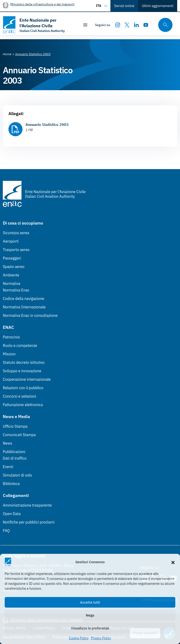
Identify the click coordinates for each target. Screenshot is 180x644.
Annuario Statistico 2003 (47, 124)
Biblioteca (11, 484)
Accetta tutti (90, 602)
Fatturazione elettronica (23, 405)
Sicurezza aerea (16, 233)
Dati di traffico (15, 458)
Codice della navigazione (23, 299)
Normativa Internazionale (24, 307)
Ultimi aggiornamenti (158, 6)
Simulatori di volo (17, 475)
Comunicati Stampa (19, 435)
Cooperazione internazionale (27, 379)
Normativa (12, 283)
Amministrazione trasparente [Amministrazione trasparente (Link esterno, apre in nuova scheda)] (27, 505)
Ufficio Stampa (15, 426)
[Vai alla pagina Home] (7, 54)
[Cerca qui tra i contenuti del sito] (164, 25)
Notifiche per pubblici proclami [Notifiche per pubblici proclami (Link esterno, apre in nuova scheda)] (29, 522)
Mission (9, 354)
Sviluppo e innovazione (22, 371)
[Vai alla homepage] (39, 25)
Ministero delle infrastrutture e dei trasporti (42, 4)
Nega (90, 615)
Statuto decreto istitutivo (24, 362)
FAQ (6, 531)
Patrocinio (11, 337)
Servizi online (124, 6)
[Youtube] (146, 25)
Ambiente (11, 275)
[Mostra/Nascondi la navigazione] (85, 25)
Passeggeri (12, 258)
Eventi (8, 467)
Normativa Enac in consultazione (30, 315)
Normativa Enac (16, 290)
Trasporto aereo (16, 250)
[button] (173, 562)
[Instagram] (118, 25)
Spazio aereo (14, 267)
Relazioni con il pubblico (23, 388)
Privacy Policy (101, 638)
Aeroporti (11, 241)
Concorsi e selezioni (19, 396)
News (7, 443)
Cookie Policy (79, 638)
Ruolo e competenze (20, 345)
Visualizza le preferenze (90, 628)
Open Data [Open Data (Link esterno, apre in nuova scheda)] (12, 514)
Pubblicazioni (14, 452)
